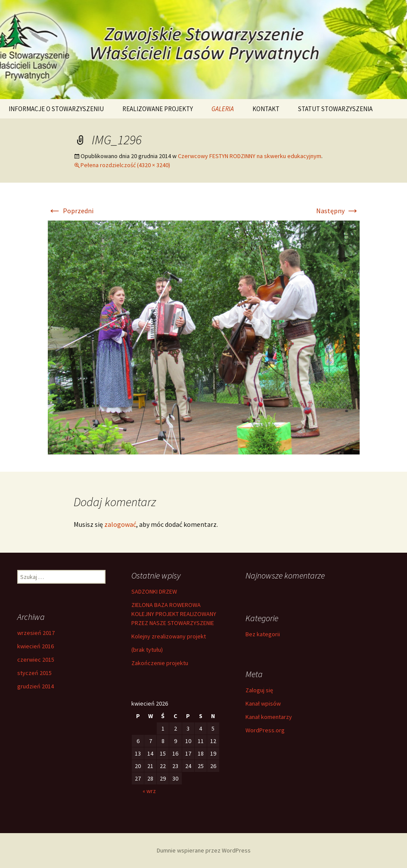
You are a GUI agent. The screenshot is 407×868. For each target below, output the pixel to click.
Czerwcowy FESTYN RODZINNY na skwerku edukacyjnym (250, 156)
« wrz (149, 791)
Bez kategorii (263, 634)
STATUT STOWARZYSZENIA (335, 109)
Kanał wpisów (263, 703)
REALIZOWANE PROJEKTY (158, 109)
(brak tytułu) (147, 650)
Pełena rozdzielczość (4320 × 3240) (125, 165)
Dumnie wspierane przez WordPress (204, 850)
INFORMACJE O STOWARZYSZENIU (56, 109)
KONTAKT (266, 109)
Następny (338, 211)
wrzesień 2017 (36, 633)
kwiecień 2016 (36, 646)
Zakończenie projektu (160, 663)
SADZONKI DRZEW (154, 591)
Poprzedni (71, 211)
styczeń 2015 (34, 673)
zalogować (120, 524)
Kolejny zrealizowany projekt (169, 636)
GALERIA (223, 109)
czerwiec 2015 (36, 660)
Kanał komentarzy (269, 717)
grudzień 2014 (36, 686)
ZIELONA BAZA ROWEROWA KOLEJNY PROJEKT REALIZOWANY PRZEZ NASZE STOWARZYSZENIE (174, 614)
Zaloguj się (259, 690)
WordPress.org (265, 730)
